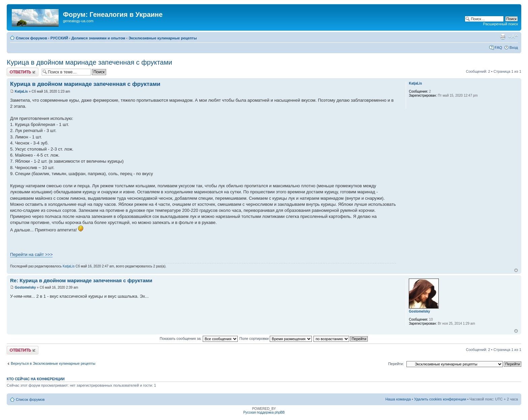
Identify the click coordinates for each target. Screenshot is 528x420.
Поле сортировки (276, 338)
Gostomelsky (25, 287)
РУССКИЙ (59, 38)
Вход (514, 47)
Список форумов (31, 38)
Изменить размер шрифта (513, 37)
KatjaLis (21, 91)
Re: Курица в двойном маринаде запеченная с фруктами (81, 280)
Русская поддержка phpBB (264, 412)
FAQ (498, 47)
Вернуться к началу (516, 270)
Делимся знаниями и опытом (98, 38)
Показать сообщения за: (199, 338)
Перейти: (396, 364)
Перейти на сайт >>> (31, 254)
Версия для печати (503, 37)
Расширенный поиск (500, 24)
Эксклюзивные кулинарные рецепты (163, 38)
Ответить (23, 72)
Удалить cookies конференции (440, 399)
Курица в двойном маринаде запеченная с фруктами (89, 62)
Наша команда (398, 399)
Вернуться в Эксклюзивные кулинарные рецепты (53, 363)
